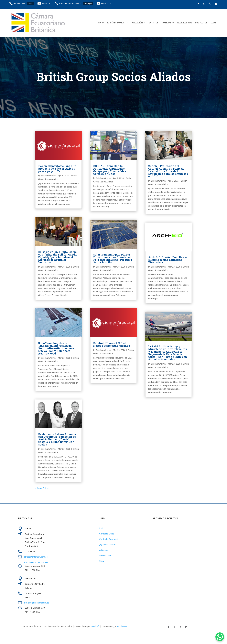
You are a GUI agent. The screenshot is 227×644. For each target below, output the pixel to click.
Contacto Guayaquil (109, 539)
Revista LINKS (106, 556)
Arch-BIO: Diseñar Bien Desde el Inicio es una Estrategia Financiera (167, 260)
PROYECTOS (201, 23)
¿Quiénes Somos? (108, 545)
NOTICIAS (166, 23)
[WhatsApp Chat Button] (220, 637)
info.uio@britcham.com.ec (36, 562)
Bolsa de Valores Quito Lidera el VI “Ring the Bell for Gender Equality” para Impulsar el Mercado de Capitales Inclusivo (58, 257)
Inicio (102, 528)
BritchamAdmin (48, 176)
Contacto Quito (107, 534)
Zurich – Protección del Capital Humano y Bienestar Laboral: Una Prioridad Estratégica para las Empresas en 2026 (168, 171)
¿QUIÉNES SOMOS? (116, 23)
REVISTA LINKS (185, 23)
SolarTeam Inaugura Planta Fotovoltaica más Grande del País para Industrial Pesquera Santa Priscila (113, 258)
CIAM (213, 23)
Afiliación (104, 550)
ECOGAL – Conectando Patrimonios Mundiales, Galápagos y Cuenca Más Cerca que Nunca (110, 170)
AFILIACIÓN (137, 23)
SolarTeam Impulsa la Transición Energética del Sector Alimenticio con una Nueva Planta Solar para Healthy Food (56, 348)
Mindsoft (95, 626)
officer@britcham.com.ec (36, 557)
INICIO (101, 23)
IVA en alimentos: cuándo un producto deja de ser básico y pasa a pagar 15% (57, 169)
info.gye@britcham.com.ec (37, 603)
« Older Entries (42, 488)
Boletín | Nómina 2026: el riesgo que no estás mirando (112, 344)
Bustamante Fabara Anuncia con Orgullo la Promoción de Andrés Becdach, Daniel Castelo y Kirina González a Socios (57, 439)
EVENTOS (154, 23)
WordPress (122, 626)
